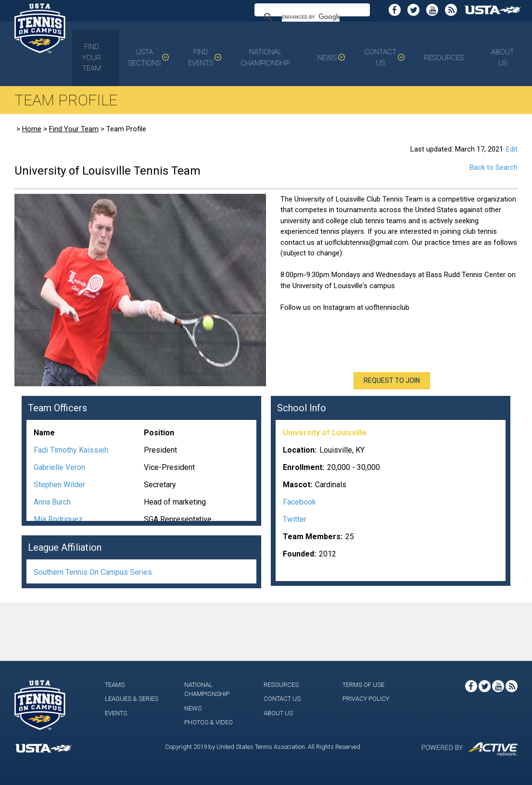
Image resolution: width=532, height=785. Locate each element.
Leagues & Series (132, 699)
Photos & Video (209, 722)
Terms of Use (363, 685)
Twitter (295, 519)
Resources (444, 58)
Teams (115, 685)
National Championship (265, 57)
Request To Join (392, 380)
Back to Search (494, 167)
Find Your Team (91, 57)
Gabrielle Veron (59, 467)
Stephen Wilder (59, 485)
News (327, 58)
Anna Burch (52, 502)
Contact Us (380, 57)
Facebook (299, 502)
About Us (503, 57)
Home (32, 129)
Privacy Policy (366, 699)
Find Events (201, 57)
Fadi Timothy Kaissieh (71, 450)
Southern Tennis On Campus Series (93, 572)
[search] (311, 17)
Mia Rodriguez (58, 519)
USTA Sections (145, 57)
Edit (512, 149)
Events (116, 713)
